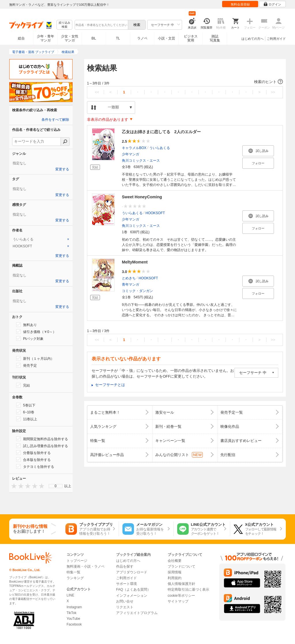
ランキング (75, 578)
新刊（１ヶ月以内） (35, 358)
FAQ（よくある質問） (133, 590)
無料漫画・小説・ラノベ (86, 566)
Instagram (74, 607)
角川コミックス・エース (141, 161)
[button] (185, 82)
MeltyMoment (135, 262)
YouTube (73, 619)
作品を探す (125, 566)
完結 (23, 385)
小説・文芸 (167, 38)
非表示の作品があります (108, 119)
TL (118, 38)
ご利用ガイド (276, 39)
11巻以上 (27, 419)
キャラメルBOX (134, 148)
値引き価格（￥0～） (36, 332)
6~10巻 (25, 412)
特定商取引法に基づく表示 (188, 590)
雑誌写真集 (215, 38)
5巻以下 (26, 405)
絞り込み (65, 25)
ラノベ (142, 38)
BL (94, 38)
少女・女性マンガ (70, 38)
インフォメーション (132, 596)
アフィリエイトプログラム (137, 613)
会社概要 (175, 561)
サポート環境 (126, 584)
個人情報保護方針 (181, 584)
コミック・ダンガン (137, 291)
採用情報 (175, 572)
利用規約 (175, 578)
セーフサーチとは (110, 385)
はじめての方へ (253, 39)
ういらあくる (160, 148)
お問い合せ (125, 601)
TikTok (71, 613)
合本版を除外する (33, 460)
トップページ (77, 561)
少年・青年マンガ (46, 38)
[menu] (56, 486)
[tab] (41, 239)
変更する (62, 169)
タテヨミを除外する (35, 466)
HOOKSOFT (155, 213)
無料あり (27, 325)
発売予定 (27, 365)
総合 (21, 38)
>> (273, 92)
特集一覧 (73, 572)
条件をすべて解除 (55, 120)
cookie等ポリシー (181, 596)
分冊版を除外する (33, 453)
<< (97, 92)
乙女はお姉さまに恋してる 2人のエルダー (161, 132)
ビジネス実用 (191, 38)
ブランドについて (181, 566)
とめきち (129, 278)
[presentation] (13, 486)
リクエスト (125, 607)
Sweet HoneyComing (142, 197)
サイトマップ (178, 601)
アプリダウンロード (132, 572)
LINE (70, 595)
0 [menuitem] (56, 486)
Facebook (74, 624)
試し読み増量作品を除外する (42, 446)
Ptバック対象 (30, 338)
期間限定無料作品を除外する (42, 439)
